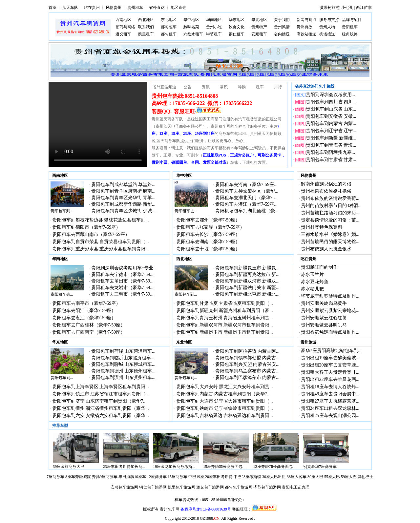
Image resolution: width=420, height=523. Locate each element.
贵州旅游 (308, 342)
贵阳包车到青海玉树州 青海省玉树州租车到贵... (225, 318)
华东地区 (237, 20)
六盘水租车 (193, 34)
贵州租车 (135, 8)
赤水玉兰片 (312, 274)
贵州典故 (304, 27)
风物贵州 (114, 8)
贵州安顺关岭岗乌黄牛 (324, 303)
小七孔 (347, 8)
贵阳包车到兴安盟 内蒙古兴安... (247, 364)
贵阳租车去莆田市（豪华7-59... (122, 281)
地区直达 (178, 8)
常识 (224, 87)
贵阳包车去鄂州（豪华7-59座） (208, 220)
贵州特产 (259, 27)
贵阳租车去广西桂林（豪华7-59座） (89, 325)
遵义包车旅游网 (210, 487)
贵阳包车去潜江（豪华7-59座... (246, 204)
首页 (52, 8)
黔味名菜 (191, 27)
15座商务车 (178, 477)
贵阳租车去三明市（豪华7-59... (122, 294)
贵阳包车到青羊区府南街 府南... (123, 191)
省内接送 (282, 34)
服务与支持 (329, 20)
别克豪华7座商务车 (320, 467)
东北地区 (169, 20)
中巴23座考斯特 (247, 477)
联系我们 (146, 27)
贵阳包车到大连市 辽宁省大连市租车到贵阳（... (225, 401)
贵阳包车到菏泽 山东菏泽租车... (123, 351)
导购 (242, 87)
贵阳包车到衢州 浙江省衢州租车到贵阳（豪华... (101, 408)
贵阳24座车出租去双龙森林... (330, 408)
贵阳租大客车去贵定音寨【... (330, 372)
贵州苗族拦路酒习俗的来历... (330, 213)
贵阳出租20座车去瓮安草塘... (330, 365)
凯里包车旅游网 (181, 487)
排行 (278, 87)
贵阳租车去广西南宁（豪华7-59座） (89, 332)
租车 (260, 87)
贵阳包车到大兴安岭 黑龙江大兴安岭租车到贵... (225, 387)
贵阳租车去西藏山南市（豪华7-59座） (91, 234)
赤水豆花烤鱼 (315, 282)
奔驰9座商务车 (105, 477)
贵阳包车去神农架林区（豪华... (247, 191)
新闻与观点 (306, 20)
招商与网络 (125, 27)
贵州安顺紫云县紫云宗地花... (330, 311)
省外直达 (157, 8)
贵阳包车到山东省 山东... (331, 109)
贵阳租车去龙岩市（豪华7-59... (122, 288)
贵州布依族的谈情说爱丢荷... (330, 198)
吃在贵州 (92, 8)
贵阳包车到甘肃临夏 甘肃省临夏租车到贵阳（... (225, 303)
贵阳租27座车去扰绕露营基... (330, 401)
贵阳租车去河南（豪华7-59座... (246, 185)
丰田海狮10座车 (132, 477)
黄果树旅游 (330, 8)
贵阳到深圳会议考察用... (331, 95)
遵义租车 (123, 34)
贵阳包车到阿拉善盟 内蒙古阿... (247, 351)
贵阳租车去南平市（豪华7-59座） (87, 303)
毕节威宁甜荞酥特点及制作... (330, 296)
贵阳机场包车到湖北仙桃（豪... (247, 211)
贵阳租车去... (186, 211)
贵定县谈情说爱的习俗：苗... (330, 220)
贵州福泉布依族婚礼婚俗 (326, 191)
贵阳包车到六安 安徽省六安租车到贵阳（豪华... (101, 416)
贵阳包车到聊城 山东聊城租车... (123, 364)
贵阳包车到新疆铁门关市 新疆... (247, 288)
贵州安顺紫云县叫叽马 (324, 325)
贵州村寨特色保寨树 (322, 227)
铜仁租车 (237, 34)
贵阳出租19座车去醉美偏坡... (330, 358)
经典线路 (350, 34)
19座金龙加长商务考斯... (174, 467)
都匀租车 (169, 34)
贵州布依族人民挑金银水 (326, 249)
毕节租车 (214, 34)
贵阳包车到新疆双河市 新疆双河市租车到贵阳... (225, 325)
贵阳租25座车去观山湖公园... (330, 416)
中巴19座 (196, 477)
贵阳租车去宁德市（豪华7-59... (122, 274)
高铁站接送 (306, 34)
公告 (188, 87)
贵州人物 (327, 27)
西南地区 (123, 20)
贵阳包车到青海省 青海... (331, 145)
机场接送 (327, 34)
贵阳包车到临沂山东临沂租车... (123, 358)
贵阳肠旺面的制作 (319, 267)
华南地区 (214, 20)
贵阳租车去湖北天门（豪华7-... (246, 198)
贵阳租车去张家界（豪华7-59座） (211, 227)
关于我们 (282, 20)
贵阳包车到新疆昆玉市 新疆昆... (247, 268)
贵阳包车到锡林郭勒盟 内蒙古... (247, 358)
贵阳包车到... (62, 211)
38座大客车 (297, 477)
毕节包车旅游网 (267, 487)
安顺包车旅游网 (124, 487)
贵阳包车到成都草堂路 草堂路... (123, 185)
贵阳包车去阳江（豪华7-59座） (84, 311)
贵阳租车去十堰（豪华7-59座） (208, 249)
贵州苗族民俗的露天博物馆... (330, 242)
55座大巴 (332, 477)
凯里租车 (146, 34)
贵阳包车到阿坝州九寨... (331, 152)
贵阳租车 (350, 27)
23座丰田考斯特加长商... (124, 467)
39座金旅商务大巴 (69, 467)
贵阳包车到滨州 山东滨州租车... (123, 377)
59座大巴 (349, 477)
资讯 (206, 87)
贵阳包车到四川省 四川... (331, 102)
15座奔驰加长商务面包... (224, 467)
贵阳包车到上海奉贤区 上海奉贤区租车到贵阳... (101, 387)
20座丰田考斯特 (219, 477)
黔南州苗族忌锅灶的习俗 (326, 184)
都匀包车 (169, 27)
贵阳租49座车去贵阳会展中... (330, 394)
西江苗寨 (364, 8)
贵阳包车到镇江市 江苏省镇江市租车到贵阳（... (101, 394)
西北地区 (146, 20)
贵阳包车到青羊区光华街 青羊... (123, 198)
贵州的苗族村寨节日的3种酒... (331, 206)
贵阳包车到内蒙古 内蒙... (331, 124)
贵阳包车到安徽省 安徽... (331, 116)
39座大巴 (315, 477)
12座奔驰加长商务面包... (274, 467)
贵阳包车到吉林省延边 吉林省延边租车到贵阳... (225, 416)
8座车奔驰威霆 (78, 477)
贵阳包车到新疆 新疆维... (331, 138)
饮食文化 (237, 27)
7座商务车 (55, 477)
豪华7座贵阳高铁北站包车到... (331, 351)
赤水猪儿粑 (312, 289)
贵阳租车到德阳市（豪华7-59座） (87, 227)
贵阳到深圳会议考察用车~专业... (124, 268)
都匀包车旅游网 (239, 487)
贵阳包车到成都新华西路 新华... (123, 204)
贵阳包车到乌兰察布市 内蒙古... (247, 371)
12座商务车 (157, 477)
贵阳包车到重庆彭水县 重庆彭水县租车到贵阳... (101, 249)
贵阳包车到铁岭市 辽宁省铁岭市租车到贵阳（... (225, 408)
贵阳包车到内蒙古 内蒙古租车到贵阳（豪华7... (224, 394)
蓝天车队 (70, 8)
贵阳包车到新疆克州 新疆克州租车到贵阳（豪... (225, 311)
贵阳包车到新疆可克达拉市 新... (247, 274)
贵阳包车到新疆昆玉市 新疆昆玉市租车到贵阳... (225, 332)
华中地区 (191, 20)
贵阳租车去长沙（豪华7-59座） (208, 234)
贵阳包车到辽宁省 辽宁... (331, 131)
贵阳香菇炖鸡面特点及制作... (330, 332)
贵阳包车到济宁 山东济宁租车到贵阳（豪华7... (100, 401)
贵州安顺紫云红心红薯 (324, 318)
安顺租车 (259, 34)
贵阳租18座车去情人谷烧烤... (330, 387)
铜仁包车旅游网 (153, 487)
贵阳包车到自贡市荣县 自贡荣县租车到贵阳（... (101, 242)
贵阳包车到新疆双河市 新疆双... (247, 281)
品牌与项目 (352, 20)
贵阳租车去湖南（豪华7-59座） (208, 242)
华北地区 (259, 20)
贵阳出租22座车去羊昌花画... (330, 379)
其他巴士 (366, 477)
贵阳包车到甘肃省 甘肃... (331, 160)
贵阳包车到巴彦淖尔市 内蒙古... (247, 377)
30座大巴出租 (274, 477)
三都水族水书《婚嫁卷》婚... (330, 234)
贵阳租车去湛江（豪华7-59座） (84, 318)
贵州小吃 (214, 27)
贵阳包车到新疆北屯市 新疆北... (247, 294)
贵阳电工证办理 (296, 487)
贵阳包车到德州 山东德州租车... (123, 371)
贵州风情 (282, 27)
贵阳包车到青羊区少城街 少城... (123, 211)
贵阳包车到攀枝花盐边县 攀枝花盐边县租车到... (101, 220)
